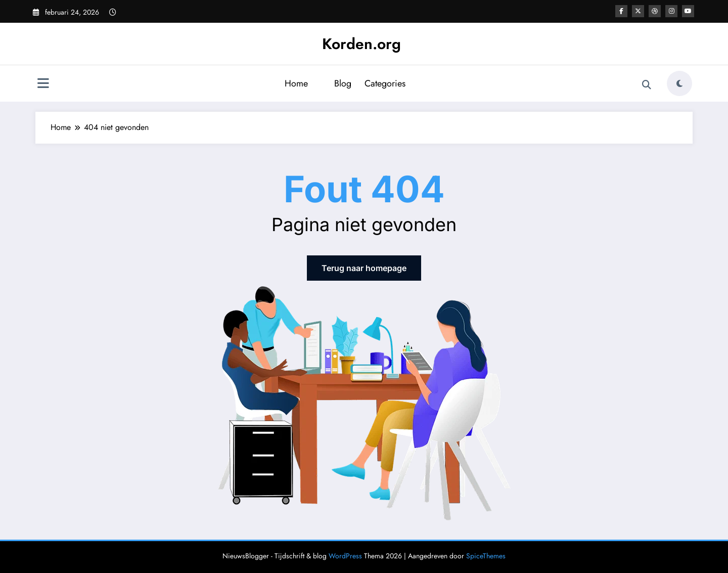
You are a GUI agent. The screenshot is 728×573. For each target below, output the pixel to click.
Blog (343, 83)
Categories (385, 83)
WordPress (345, 556)
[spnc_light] (679, 83)
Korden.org (361, 44)
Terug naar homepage (364, 268)
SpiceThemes (486, 556)
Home (296, 83)
